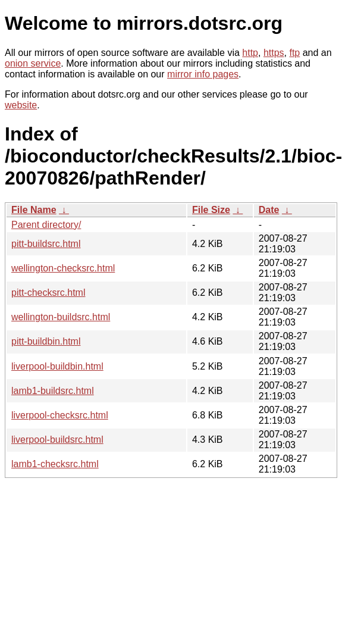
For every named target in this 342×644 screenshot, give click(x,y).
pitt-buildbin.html (46, 341)
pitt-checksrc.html (48, 293)
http (250, 53)
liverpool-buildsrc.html (57, 440)
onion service (33, 63)
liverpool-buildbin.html (57, 366)
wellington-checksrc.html (63, 268)
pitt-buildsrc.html (46, 244)
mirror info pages (203, 74)
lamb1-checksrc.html (55, 464)
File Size (211, 210)
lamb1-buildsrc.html (53, 391)
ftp (294, 53)
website (21, 105)
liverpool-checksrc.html (60, 415)
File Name (34, 210)
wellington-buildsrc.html (61, 317)
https (274, 53)
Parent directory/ (46, 225)
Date (269, 210)
